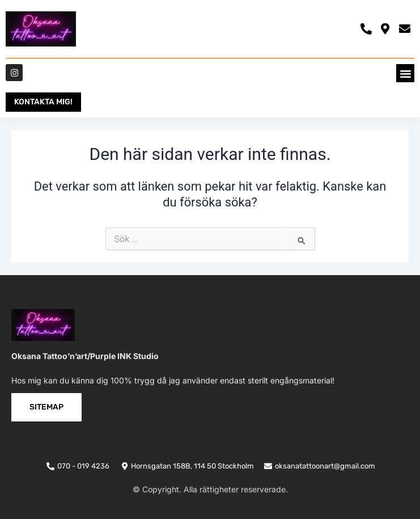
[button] (405, 73)
